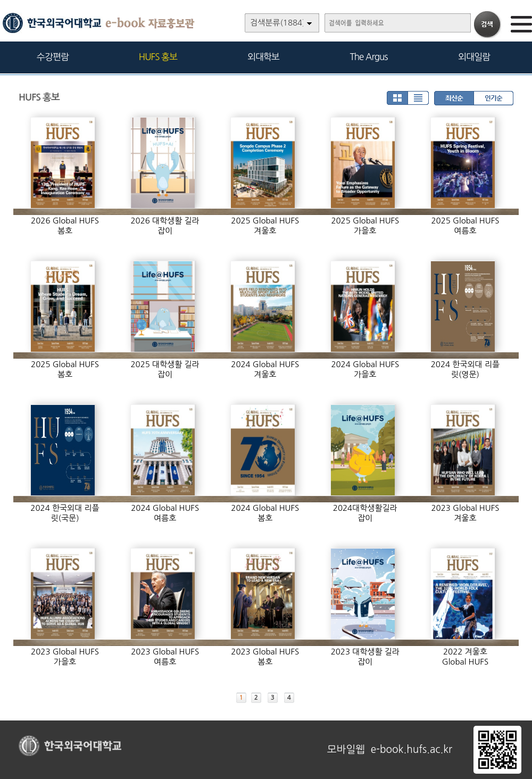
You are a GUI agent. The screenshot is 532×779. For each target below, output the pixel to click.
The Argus (369, 57)
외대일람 (474, 57)
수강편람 (53, 57)
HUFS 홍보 (158, 57)
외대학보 (263, 57)
